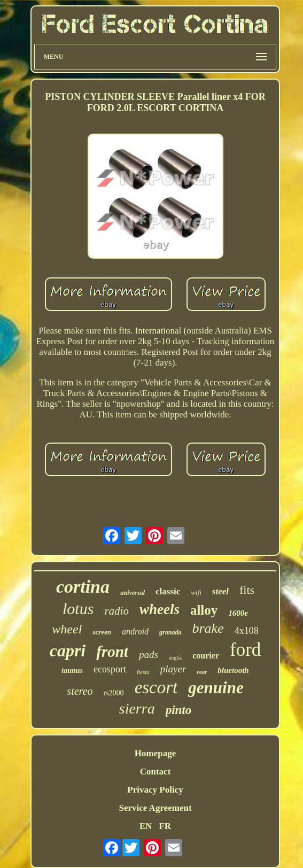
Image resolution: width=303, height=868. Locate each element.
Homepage (155, 753)
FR (165, 826)
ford (245, 650)
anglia (175, 658)
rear (202, 672)
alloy (204, 610)
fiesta (143, 672)
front (112, 652)
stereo (80, 691)
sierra (137, 708)
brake (208, 628)
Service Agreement (155, 808)
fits (247, 590)
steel (220, 591)
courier (206, 656)
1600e (238, 613)
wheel (67, 629)
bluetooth (233, 670)
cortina (83, 587)
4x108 (247, 631)
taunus (72, 671)
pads (149, 654)
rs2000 (114, 693)
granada (170, 632)
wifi (196, 592)
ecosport (110, 669)
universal (133, 593)
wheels (160, 609)
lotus (78, 609)
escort (156, 687)
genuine (216, 688)
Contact (156, 772)
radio (116, 611)
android (135, 631)
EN (146, 826)
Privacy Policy (155, 790)
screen (102, 632)
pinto (179, 710)
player (173, 669)
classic (168, 591)
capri (68, 650)
